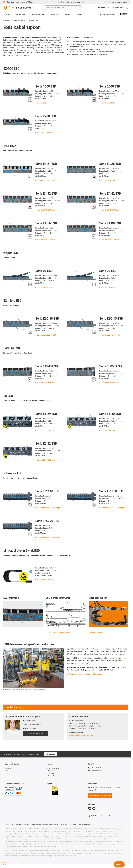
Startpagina (7, 20)
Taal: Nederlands (96, 816)
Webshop (6, 14)
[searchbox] (62, 8)
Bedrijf (79, 14)
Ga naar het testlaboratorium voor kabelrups (85, 674)
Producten (30, 20)
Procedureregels (45, 824)
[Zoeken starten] (80, 8)
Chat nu (119, 864)
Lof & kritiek (50, 754)
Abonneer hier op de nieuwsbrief (100, 796)
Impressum (56, 824)
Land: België (109, 816)
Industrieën (55, 14)
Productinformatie (38, 14)
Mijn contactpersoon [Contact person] (107, 14)
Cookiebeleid (35, 824)
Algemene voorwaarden (68, 824)
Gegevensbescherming (22, 824)
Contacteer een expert (35, 733)
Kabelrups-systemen (19, 20)
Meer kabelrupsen (97, 633)
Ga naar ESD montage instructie (59, 633)
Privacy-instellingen (84, 824)
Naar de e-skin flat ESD (45, 580)
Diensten (68, 14)
